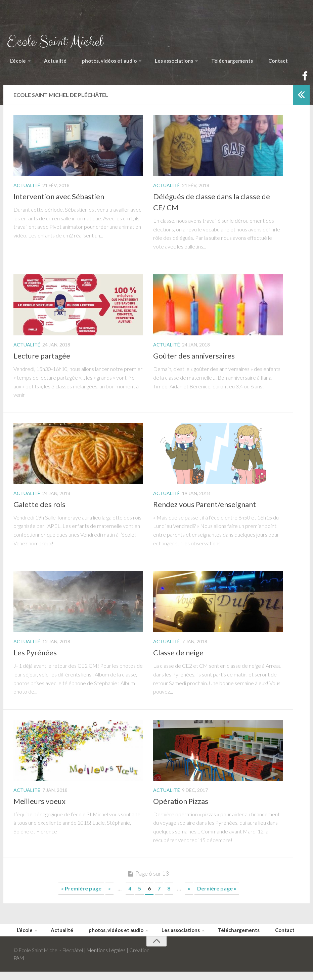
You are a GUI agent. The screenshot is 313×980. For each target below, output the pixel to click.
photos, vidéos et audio (108, 63)
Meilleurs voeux (39, 807)
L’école (17, 63)
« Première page (81, 894)
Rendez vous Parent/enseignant (205, 510)
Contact (285, 63)
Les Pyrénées (35, 658)
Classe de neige (178, 658)
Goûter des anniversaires (194, 361)
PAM (19, 966)
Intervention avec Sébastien (59, 202)
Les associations (178, 63)
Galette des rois (39, 510)
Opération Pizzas (181, 807)
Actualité (53, 63)
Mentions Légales (106, 959)
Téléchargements (240, 63)
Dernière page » (217, 894)
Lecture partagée (42, 361)
